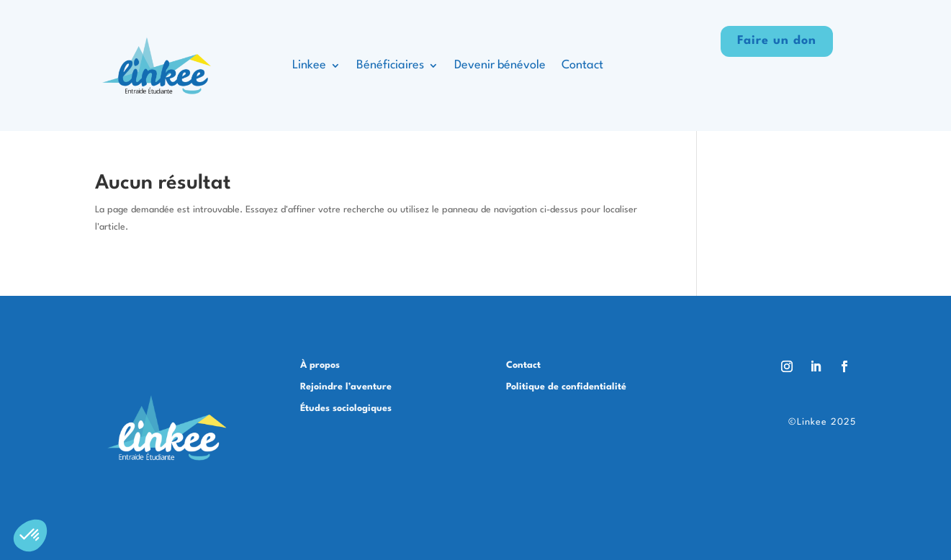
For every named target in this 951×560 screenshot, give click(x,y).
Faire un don (777, 41)
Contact (582, 65)
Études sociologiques (346, 408)
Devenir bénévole (500, 65)
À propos (320, 365)
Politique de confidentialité (566, 387)
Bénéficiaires (390, 65)
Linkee (309, 65)
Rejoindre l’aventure (346, 387)
